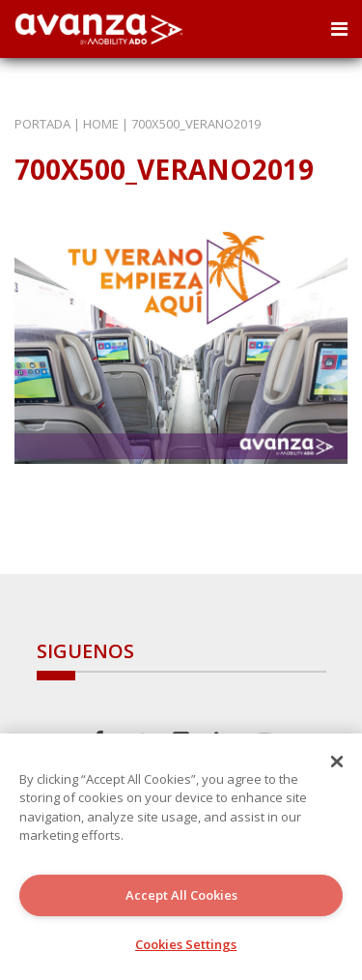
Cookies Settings (186, 944)
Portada (42, 124)
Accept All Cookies (181, 895)
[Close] (337, 762)
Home (101, 124)
